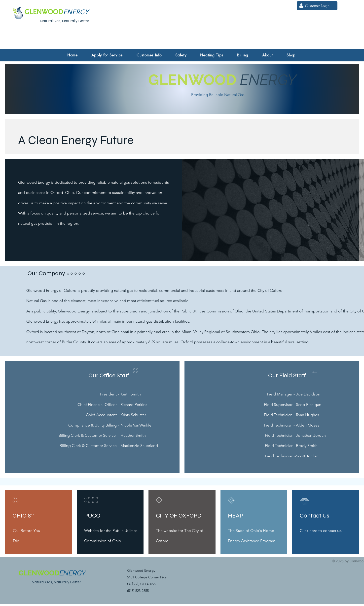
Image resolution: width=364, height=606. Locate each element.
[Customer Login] (317, 6)
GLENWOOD (192, 80)
